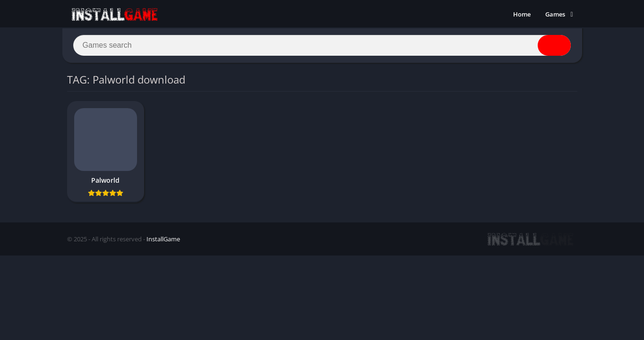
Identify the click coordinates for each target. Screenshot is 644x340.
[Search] (322, 46)
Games (555, 14)
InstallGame (163, 239)
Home (522, 14)
